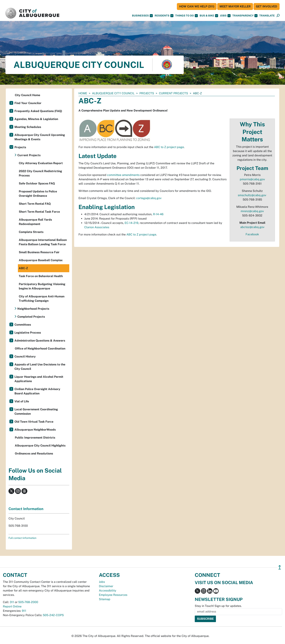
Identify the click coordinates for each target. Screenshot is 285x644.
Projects (147, 93)
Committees (23, 325)
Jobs (225, 16)
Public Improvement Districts (35, 438)
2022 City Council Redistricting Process (40, 173)
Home (83, 93)
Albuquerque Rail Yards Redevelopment (35, 222)
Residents (164, 16)
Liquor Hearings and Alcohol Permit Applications (39, 379)
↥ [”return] (280, 567)
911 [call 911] (24, 611)
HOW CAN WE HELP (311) (197, 6)
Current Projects (174, 93)
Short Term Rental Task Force (39, 212)
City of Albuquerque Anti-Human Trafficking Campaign (42, 299)
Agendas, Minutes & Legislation (36, 119)
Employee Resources (113, 595)
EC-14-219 (131, 223)
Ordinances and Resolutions (34, 453)
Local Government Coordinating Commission (36, 412)
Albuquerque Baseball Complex (41, 260)
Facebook (252, 234)
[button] (267, 16)
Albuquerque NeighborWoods (35, 430)
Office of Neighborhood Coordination (40, 349)
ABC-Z (23, 268)
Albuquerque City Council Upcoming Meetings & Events (40, 137)
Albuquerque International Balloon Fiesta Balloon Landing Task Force (43, 242)
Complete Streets (31, 232)
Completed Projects (31, 317)
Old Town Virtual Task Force (34, 422)
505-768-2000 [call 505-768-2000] (28, 602)
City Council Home (27, 95)
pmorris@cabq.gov (252, 179)
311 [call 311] (12, 602)
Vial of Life (22, 401)
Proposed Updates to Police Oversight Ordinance (38, 194)
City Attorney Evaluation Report (41, 163)
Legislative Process (28, 333)
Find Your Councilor (28, 103)
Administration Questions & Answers (40, 341)
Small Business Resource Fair (39, 252)
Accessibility (108, 591)
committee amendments (123, 175)
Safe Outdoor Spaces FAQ (37, 183)
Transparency (245, 16)
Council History (25, 356)
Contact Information (26, 509)
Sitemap (105, 599)
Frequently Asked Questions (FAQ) (38, 111)
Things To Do (187, 16)
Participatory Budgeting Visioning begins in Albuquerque (42, 286)
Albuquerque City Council (113, 93)
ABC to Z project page (169, 147)
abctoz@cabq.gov (252, 227)
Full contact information (22, 538)
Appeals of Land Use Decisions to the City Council (40, 367)
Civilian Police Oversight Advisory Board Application (37, 391)
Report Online (12, 606)
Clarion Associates (97, 227)
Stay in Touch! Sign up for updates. (218, 606)
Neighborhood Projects (33, 309)
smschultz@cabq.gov (252, 195)
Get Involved (267, 6)
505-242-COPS (53, 615)
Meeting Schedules (28, 127)
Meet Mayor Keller (235, 6)
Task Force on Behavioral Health (41, 276)
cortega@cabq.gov (149, 198)
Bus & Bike (209, 16)
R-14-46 (158, 214)
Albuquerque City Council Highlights (40, 446)
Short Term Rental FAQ (35, 204)
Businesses (142, 16)
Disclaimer (106, 586)
